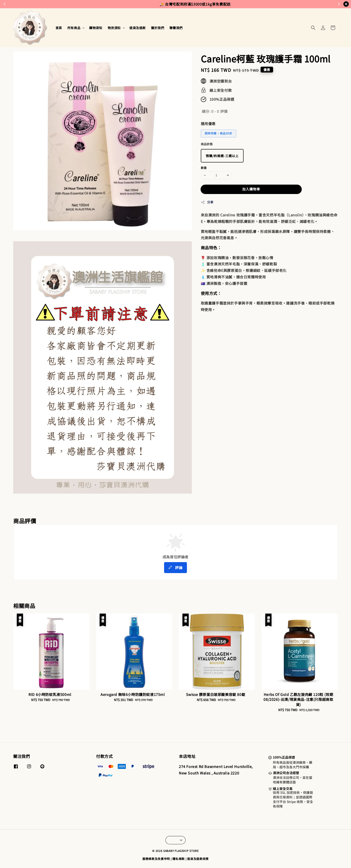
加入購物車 (251, 189)
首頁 (59, 28)
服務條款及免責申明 (156, 859)
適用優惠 (208, 124)
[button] (313, 28)
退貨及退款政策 (198, 859)
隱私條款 (179, 859)
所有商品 (74, 28)
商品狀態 (207, 144)
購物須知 (96, 28)
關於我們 (158, 28)
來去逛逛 (195, 4)
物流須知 (114, 28)
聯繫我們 (176, 28)
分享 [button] (207, 202)
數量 (204, 168)
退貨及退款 (138, 28)
